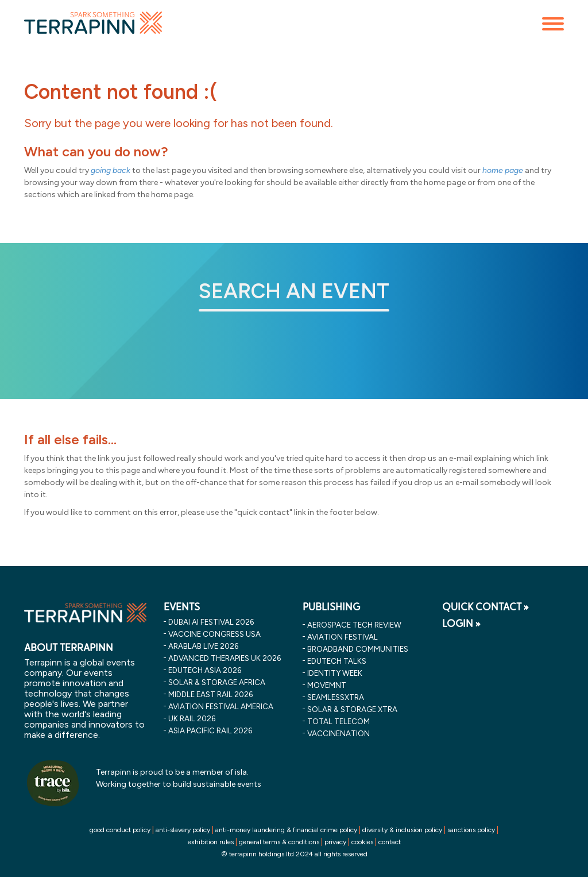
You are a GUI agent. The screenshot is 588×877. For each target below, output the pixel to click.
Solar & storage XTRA (352, 709)
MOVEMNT (327, 685)
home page (503, 170)
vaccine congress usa (214, 634)
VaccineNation (339, 733)
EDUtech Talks (337, 661)
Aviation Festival (343, 637)
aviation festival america (221, 706)
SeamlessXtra (336, 697)
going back (111, 170)
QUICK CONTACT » (486, 607)
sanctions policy (471, 830)
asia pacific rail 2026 (210, 730)
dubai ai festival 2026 (211, 622)
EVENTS (182, 607)
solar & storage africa (217, 682)
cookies (362, 842)
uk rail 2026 (192, 718)
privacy (335, 842)
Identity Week (335, 673)
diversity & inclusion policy (402, 830)
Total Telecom (339, 721)
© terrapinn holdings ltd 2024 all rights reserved (294, 854)
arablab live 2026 (203, 646)
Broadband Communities (358, 649)
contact (390, 842)
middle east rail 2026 (210, 694)
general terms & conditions (279, 842)
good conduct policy (120, 830)
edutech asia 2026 (205, 670)
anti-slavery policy (183, 830)
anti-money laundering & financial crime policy (286, 830)
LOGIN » (461, 624)
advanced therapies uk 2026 (225, 658)
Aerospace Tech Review (354, 625)
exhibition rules (211, 842)
